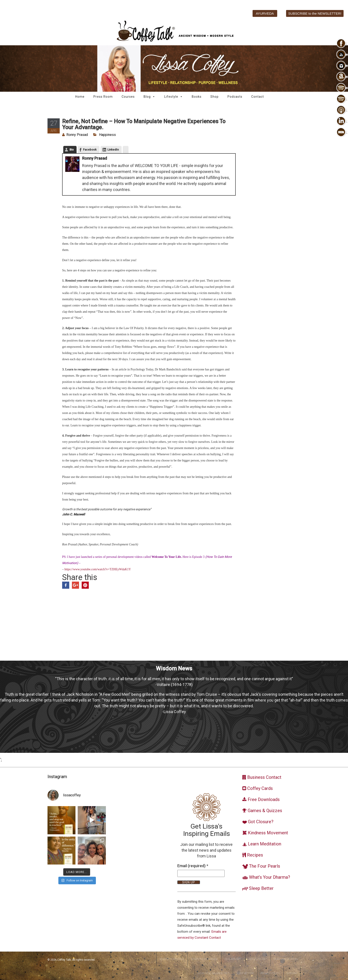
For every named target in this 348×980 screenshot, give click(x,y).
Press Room (103, 97)
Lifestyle (174, 97)
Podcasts (235, 97)
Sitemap (292, 973)
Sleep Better (245, 973)
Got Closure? (258, 959)
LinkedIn (113, 150)
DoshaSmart (233, 959)
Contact (258, 97)
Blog (149, 97)
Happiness (107, 135)
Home (80, 97)
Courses (128, 97)
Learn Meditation (286, 959)
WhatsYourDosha (172, 959)
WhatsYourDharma (204, 959)
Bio (72, 150)
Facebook (90, 150)
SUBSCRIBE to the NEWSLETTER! (315, 13)
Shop (215, 97)
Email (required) (193, 866)
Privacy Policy (270, 973)
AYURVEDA (265, 13)
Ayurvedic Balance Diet (213, 973)
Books (197, 97)
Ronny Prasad (77, 135)
